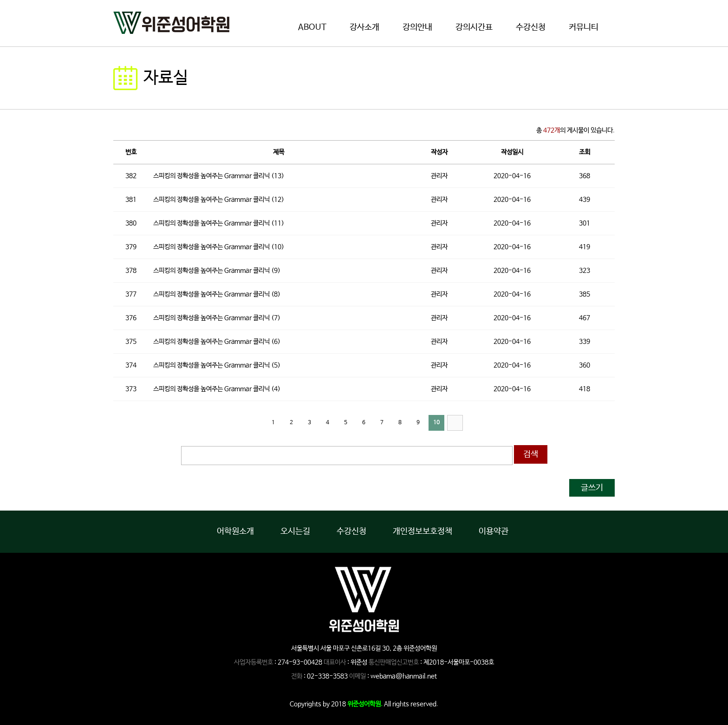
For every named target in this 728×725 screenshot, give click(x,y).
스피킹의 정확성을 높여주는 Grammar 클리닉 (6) (217, 342)
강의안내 (417, 27)
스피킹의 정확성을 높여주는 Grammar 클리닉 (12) (219, 200)
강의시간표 (474, 27)
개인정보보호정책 (422, 531)
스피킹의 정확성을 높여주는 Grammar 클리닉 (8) (217, 294)
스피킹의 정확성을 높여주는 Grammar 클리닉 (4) (217, 389)
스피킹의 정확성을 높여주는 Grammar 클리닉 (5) (217, 365)
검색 (531, 454)
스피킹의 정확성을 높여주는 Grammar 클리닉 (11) (219, 223)
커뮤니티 (584, 27)
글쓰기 (592, 488)
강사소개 (364, 27)
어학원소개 (235, 531)
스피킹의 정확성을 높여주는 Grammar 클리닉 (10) (219, 247)
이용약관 (494, 531)
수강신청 (531, 27)
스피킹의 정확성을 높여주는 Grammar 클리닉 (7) (217, 318)
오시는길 (295, 531)
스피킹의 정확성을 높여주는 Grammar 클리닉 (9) (217, 271)
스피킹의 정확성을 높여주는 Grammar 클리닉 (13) (219, 176)
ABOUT (312, 27)
